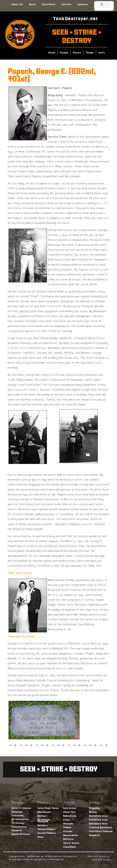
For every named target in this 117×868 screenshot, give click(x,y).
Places (77, 53)
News (32, 4)
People (64, 53)
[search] (100, 5)
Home (52, 53)
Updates (83, 4)
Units (102, 53)
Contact (66, 4)
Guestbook (49, 4)
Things (90, 53)
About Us (17, 4)
